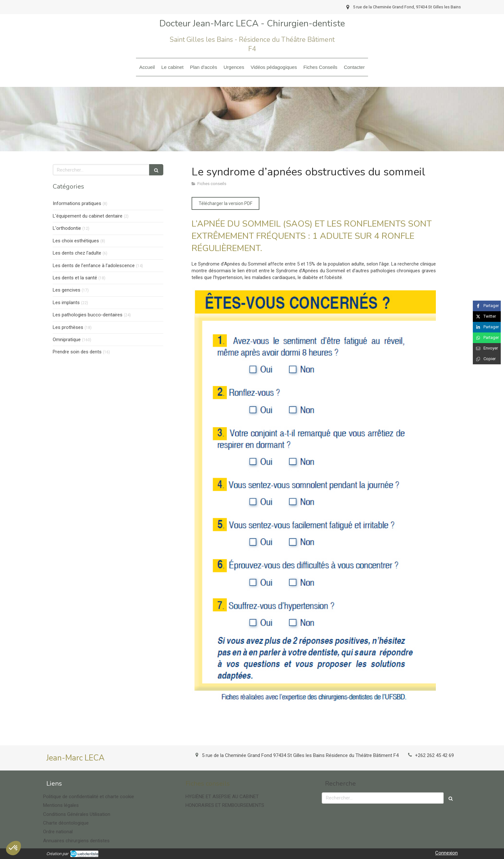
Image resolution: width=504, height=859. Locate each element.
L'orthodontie (67, 228)
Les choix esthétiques (76, 241)
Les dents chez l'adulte (77, 253)
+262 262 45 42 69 (434, 755)
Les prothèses (68, 327)
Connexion (446, 853)
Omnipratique (67, 340)
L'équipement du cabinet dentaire (88, 216)
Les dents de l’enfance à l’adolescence (94, 266)
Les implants (66, 303)
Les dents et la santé (75, 278)
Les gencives (67, 290)
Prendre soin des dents (77, 352)
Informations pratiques (77, 203)
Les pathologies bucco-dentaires (88, 315)
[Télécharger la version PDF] (225, 203)
